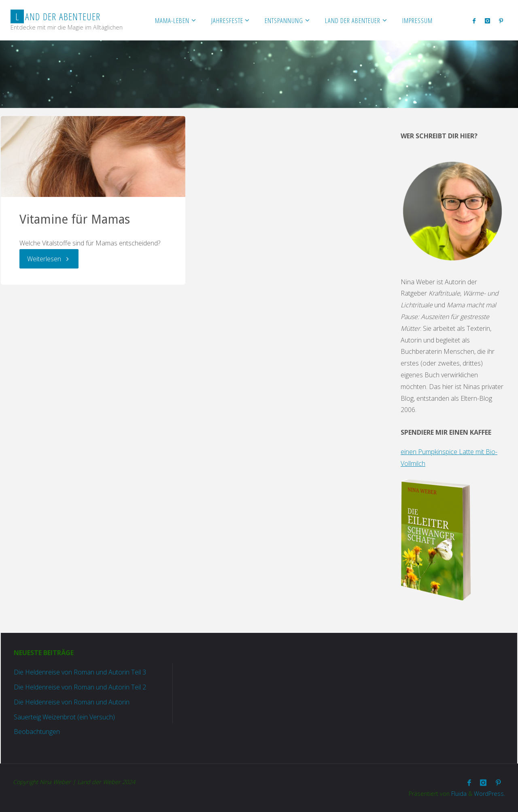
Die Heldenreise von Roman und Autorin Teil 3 (80, 672)
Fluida (458, 794)
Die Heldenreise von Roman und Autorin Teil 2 (80, 687)
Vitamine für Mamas (75, 219)
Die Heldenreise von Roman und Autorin (72, 702)
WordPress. (489, 794)
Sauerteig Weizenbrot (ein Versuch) (64, 717)
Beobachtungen (37, 732)
